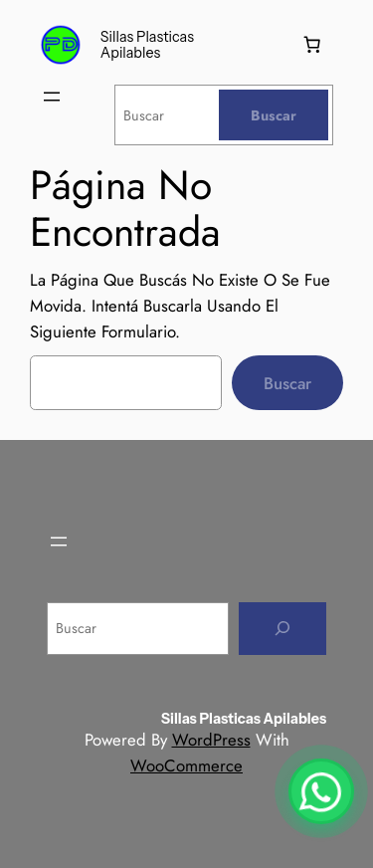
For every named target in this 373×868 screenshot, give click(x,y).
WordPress (211, 740)
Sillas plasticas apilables (147, 45)
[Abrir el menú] (52, 97)
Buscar (287, 383)
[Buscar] (274, 115)
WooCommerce (186, 765)
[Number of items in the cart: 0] (312, 45)
